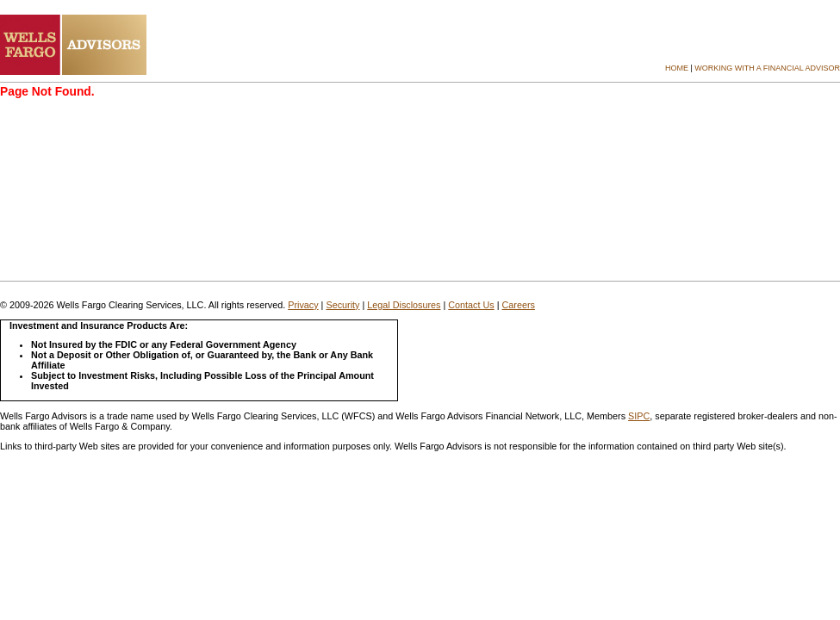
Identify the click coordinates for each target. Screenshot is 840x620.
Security (342, 305)
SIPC (639, 416)
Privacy (303, 305)
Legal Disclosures (404, 305)
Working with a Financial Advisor (767, 68)
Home (677, 68)
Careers (519, 305)
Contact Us (471, 305)
